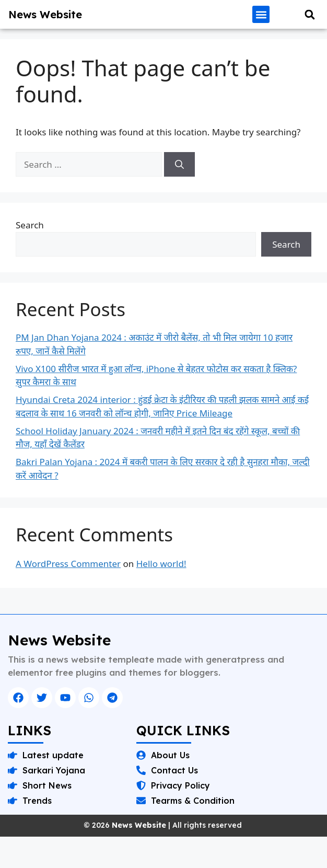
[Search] (179, 165)
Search (30, 225)
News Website (45, 14)
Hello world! (161, 564)
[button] (261, 14)
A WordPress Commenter (68, 564)
